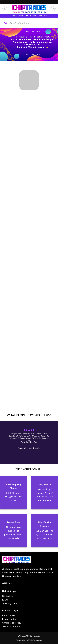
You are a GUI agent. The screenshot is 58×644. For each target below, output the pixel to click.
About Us (7, 583)
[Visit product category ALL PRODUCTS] (29, 80)
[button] (53, 9)
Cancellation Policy (12, 623)
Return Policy (9, 615)
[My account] (5, 9)
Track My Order (10, 603)
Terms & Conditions (12, 626)
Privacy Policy (9, 619)
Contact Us (8, 596)
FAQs (5, 600)
